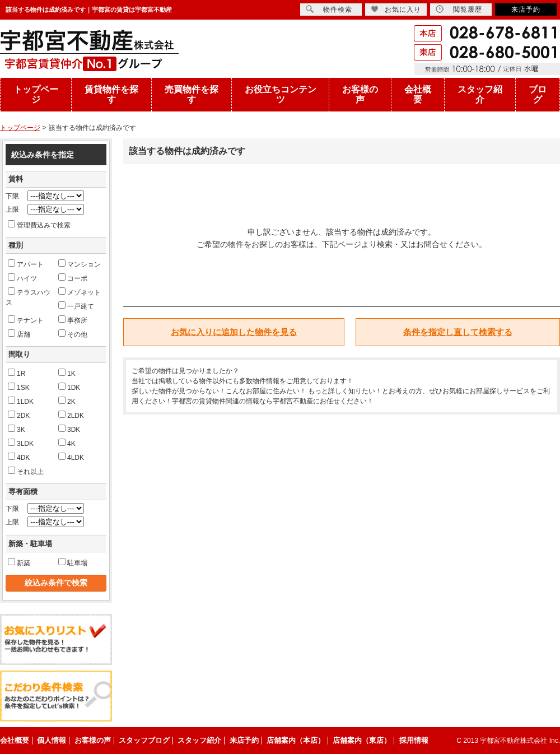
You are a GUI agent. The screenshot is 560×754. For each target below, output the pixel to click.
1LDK (21, 401)
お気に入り (396, 9)
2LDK (71, 415)
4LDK (71, 457)
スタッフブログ (144, 740)
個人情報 (52, 740)
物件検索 (329, 9)
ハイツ (22, 278)
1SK (19, 387)
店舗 (19, 334)
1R (17, 373)
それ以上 (26, 471)
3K (17, 429)
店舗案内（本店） (296, 740)
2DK (19, 415)
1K (67, 373)
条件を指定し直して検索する (458, 332)
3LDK (21, 443)
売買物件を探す (192, 94)
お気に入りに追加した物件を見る (234, 332)
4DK (19, 457)
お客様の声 (360, 94)
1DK (69, 387)
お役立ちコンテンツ (281, 94)
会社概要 (418, 94)
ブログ (538, 94)
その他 (73, 334)
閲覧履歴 (459, 9)
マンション (80, 264)
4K (67, 443)
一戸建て (76, 306)
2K (67, 401)
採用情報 (414, 740)
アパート (26, 264)
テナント (26, 320)
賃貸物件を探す (111, 94)
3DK (69, 429)
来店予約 (526, 10)
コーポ (73, 278)
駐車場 (73, 562)
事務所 (73, 320)
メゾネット (80, 292)
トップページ (36, 94)
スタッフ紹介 (480, 94)
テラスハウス (28, 297)
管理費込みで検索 (39, 225)
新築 (19, 562)
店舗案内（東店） (362, 740)
